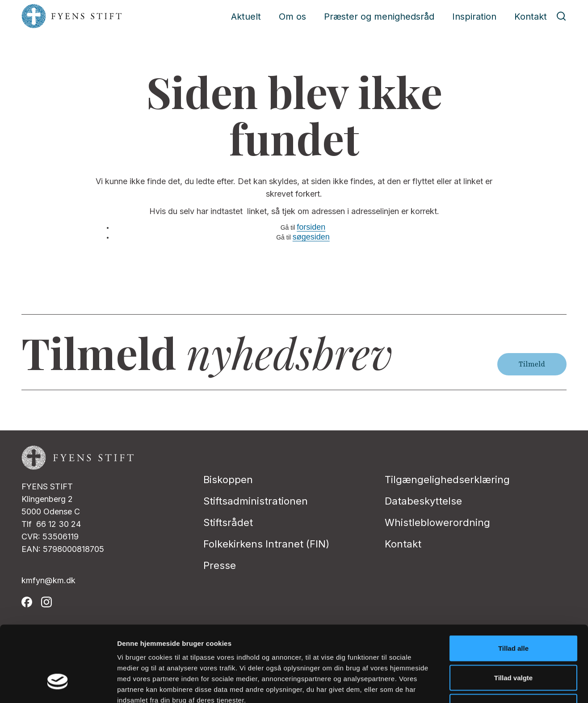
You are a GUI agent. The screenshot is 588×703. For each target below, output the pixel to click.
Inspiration (474, 17)
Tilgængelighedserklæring (447, 480)
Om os (292, 17)
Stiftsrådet (228, 522)
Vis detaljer (464, 685)
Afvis (514, 644)
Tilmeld (532, 364)
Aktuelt (246, 17)
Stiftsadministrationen (256, 501)
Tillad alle (513, 586)
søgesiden (311, 237)
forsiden (311, 227)
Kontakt (531, 17)
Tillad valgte (513, 615)
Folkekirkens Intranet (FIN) (266, 544)
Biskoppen (228, 480)
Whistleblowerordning (437, 522)
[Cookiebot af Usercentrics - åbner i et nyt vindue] (58, 686)
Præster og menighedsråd (379, 17)
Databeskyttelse (423, 501)
